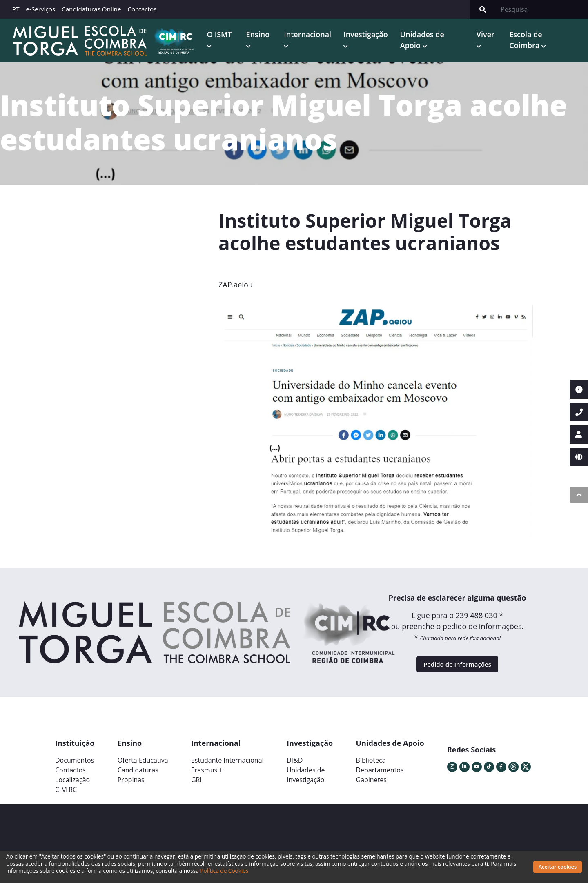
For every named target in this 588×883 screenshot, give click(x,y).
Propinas (131, 789)
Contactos (142, 9)
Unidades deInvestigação (306, 784)
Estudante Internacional (227, 770)
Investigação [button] (372, 36)
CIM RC (66, 799)
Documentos (75, 770)
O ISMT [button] (228, 36)
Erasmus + (207, 779)
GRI (196, 789)
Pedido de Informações (457, 671)
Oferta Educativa (143, 770)
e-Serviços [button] (41, 9)
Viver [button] (489, 36)
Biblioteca (371, 770)
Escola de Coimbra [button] (528, 42)
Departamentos (380, 779)
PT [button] (16, 9)
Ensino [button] (265, 36)
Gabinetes (371, 789)
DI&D (295, 770)
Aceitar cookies (558, 867)
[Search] (542, 9)
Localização (72, 789)
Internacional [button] (314, 36)
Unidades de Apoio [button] (428, 42)
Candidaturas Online (91, 9)
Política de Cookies (224, 871)
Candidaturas (138, 779)
